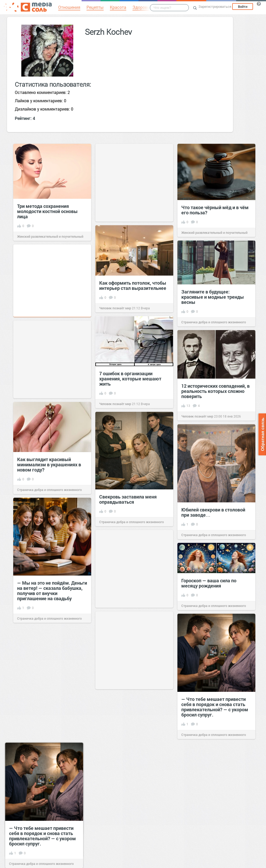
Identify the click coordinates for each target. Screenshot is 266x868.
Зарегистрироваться (215, 6)
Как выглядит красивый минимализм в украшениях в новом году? (49, 464)
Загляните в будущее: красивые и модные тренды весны (213, 297)
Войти (243, 6)
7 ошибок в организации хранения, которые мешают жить (130, 379)
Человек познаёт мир (115, 308)
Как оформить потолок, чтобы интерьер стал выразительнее (133, 285)
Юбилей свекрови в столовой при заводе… (213, 512)
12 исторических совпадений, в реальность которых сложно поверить (215, 391)
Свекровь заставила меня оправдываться (128, 499)
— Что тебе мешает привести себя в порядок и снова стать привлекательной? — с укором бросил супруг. (215, 707)
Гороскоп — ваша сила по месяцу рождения (209, 583)
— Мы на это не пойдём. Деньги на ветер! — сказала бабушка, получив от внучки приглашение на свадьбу (52, 591)
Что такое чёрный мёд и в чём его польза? (215, 210)
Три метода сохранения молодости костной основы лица (47, 211)
